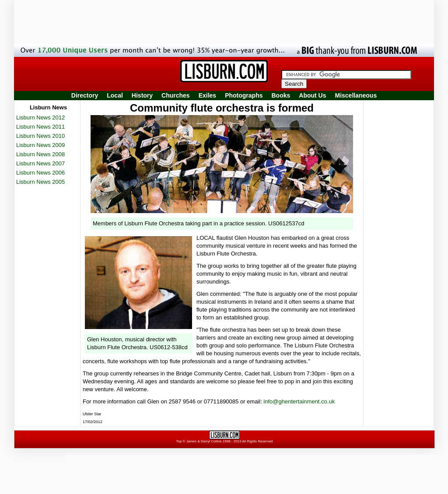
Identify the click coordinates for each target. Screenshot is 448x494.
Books (281, 95)
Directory (85, 95)
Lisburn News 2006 (40, 173)
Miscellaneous (356, 95)
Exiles (207, 95)
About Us (312, 95)
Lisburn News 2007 (40, 163)
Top (179, 441)
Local (115, 95)
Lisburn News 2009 (40, 145)
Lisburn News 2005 (40, 182)
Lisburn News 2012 (40, 117)
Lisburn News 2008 (40, 154)
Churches (176, 95)
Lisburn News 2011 (40, 127)
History (142, 95)
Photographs (244, 95)
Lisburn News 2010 (40, 136)
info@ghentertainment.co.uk (299, 401)
